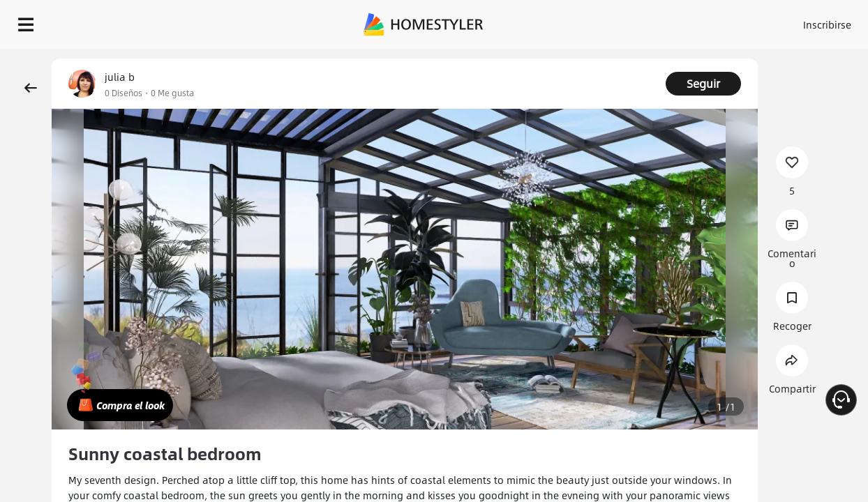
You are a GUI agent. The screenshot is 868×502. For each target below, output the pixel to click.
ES (722, 21)
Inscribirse (672, 21)
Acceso (617, 21)
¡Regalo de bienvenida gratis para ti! (562, 59)
